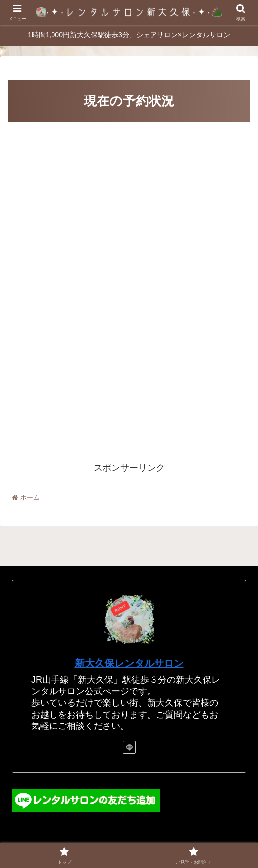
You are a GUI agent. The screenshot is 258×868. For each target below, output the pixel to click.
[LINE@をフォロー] (129, 747)
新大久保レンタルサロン (129, 663)
